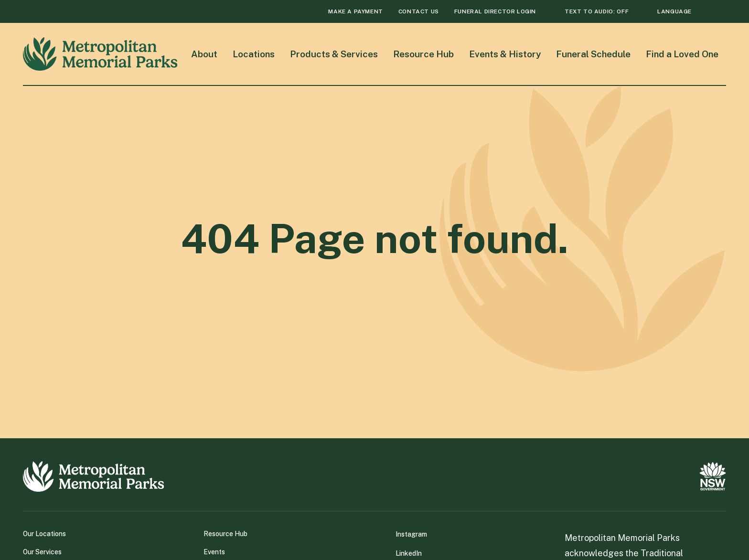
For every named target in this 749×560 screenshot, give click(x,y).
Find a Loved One (682, 54)
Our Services (42, 552)
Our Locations (44, 534)
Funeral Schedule (593, 54)
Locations (254, 54)
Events (214, 552)
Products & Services (334, 54)
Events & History (505, 54)
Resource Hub (423, 54)
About (204, 54)
